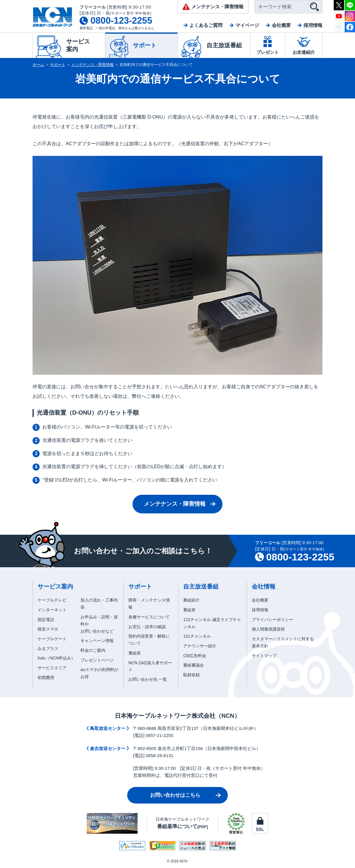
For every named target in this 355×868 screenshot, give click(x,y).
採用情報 (313, 25)
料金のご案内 (93, 650)
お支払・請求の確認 (147, 627)
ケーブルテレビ (52, 600)
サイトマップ (264, 656)
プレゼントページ (97, 660)
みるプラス (48, 649)
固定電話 (46, 620)
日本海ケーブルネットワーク (183, 823)
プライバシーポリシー (272, 620)
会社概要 (281, 25)
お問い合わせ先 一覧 (148, 679)
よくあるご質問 (206, 25)
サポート (58, 65)
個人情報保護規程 (268, 629)
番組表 (135, 653)
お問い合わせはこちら (175, 795)
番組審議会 (193, 665)
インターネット (52, 610)
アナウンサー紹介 (200, 646)
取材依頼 (191, 675)
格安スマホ (48, 629)
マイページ (247, 25)
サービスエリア (52, 668)
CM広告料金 (195, 656)
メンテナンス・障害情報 (92, 65)
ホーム (38, 65)
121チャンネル (197, 636)
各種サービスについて (149, 617)
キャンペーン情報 (97, 641)
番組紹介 (191, 600)
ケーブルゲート (52, 639)
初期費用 (46, 678)
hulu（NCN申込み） (56, 658)
